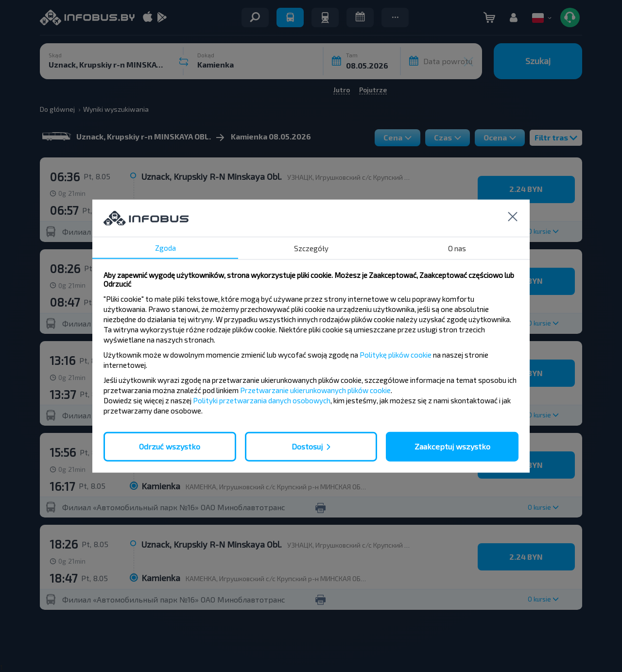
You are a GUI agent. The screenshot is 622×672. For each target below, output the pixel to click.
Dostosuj (307, 446)
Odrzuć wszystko (170, 446)
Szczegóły (311, 248)
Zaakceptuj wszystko (452, 446)
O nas (457, 248)
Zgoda (165, 248)
